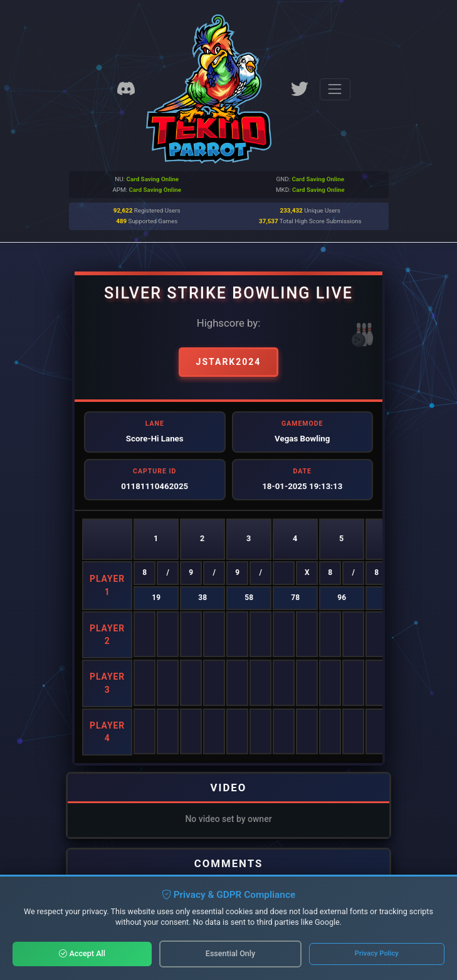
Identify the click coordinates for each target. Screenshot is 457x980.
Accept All (82, 953)
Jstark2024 (229, 362)
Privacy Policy (377, 953)
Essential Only (230, 953)
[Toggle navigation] (335, 89)
